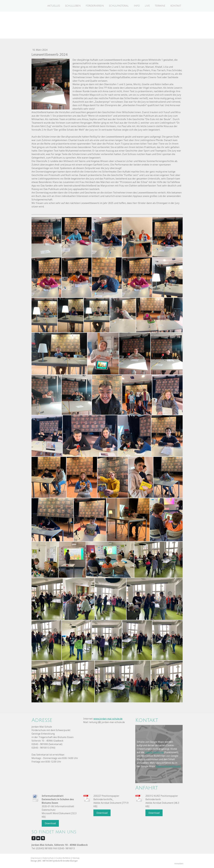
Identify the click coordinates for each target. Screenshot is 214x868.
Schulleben (73, 6)
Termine (160, 6)
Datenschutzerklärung (168, 766)
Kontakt (176, 6)
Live (147, 6)
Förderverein (95, 6)
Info (137, 6)
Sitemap (76, 858)
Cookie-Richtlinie (154, 752)
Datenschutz (48, 858)
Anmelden (179, 863)
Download (50, 823)
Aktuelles (54, 6)
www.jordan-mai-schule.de (108, 719)
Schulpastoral (119, 6)
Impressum (36, 858)
